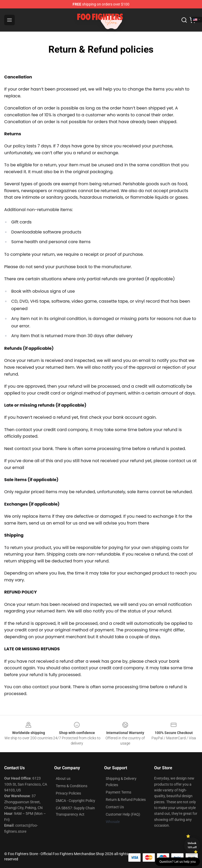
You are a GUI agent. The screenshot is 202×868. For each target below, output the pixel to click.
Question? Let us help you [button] (178, 862)
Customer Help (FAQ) (123, 814)
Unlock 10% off (192, 845)
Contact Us (115, 807)
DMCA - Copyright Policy (75, 801)
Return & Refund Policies (126, 800)
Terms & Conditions (72, 786)
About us (63, 779)
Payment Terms (118, 792)
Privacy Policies (68, 793)
